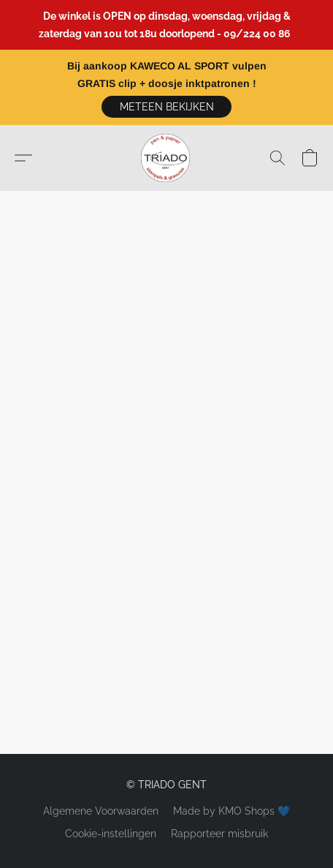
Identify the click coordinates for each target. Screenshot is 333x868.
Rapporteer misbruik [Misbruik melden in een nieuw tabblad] (219, 834)
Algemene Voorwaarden (101, 811)
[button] (166, 107)
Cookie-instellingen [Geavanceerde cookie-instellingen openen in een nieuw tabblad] (111, 834)
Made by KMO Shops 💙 (231, 811)
